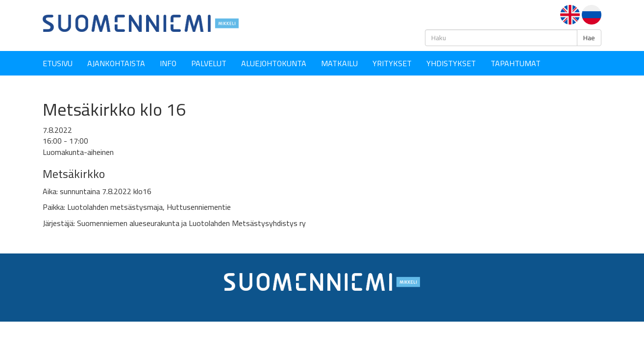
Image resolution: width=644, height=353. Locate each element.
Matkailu (339, 63)
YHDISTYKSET (451, 63)
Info (168, 63)
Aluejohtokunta (274, 63)
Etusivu (58, 63)
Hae (589, 38)
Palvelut (209, 63)
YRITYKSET (392, 63)
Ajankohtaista (116, 63)
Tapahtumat (516, 63)
